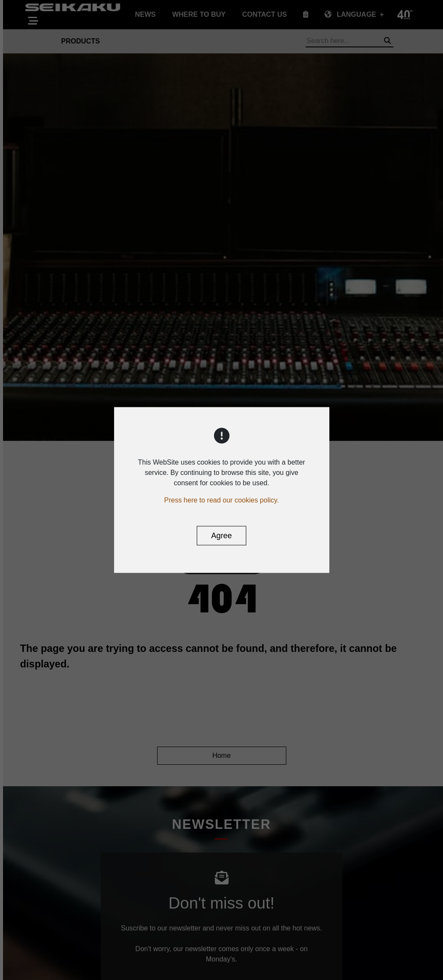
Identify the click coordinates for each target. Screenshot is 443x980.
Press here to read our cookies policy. (221, 500)
